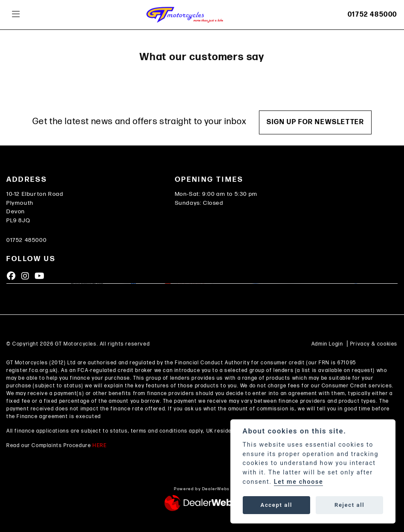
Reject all (349, 505)
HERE (100, 446)
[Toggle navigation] (16, 15)
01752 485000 (372, 15)
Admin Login (327, 344)
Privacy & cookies (374, 344)
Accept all (276, 505)
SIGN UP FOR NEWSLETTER (315, 122)
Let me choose (299, 482)
